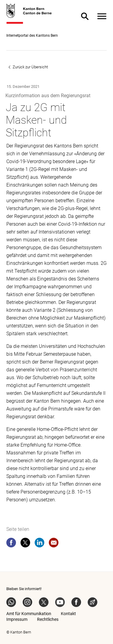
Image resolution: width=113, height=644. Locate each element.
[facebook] (11, 544)
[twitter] (25, 544)
